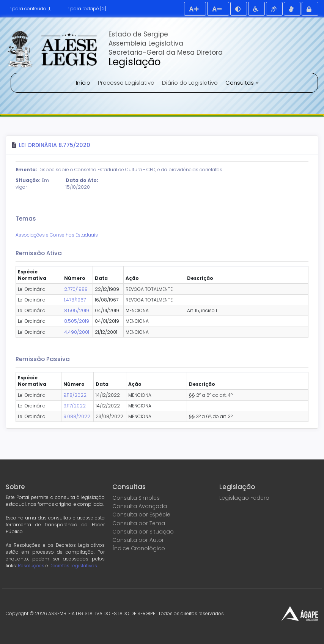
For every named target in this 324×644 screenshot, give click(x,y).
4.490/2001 (77, 332)
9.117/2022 (75, 406)
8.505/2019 (77, 310)
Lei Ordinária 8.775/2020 (55, 145)
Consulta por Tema (139, 523)
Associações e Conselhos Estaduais (57, 235)
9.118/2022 (75, 395)
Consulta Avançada (140, 506)
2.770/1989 (76, 289)
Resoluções (31, 566)
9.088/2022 (77, 416)
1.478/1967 (75, 300)
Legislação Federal (245, 498)
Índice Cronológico (139, 548)
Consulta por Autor (138, 540)
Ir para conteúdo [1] (30, 9)
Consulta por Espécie (141, 515)
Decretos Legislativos (73, 566)
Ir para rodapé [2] (86, 9)
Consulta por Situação (143, 532)
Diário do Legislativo (190, 83)
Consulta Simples (136, 498)
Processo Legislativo (126, 83)
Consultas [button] (240, 83)
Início (83, 83)
